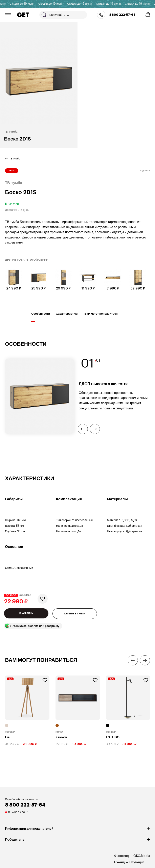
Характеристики (67, 317)
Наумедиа (137, 862)
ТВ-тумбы (15, 159)
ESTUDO (113, 737)
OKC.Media (142, 856)
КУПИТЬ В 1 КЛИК (75, 614)
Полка (59, 732)
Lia (7, 737)
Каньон (61, 737)
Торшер (10, 732)
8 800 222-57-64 (122, 15)
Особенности (41, 317)
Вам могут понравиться (101, 317)
